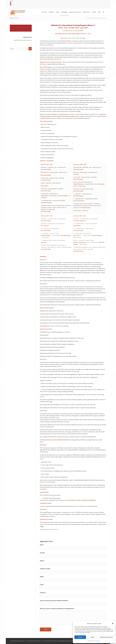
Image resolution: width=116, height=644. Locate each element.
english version (14, 18)
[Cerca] (103, 12)
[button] (113, 623)
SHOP (11, 1)
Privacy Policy (55, 641)
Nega (92, 637)
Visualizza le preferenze (106, 637)
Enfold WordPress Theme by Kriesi (66, 641)
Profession (43, 593)
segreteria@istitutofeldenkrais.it (23, 40)
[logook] (19, 12)
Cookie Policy (90, 641)
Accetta (80, 637)
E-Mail (42, 585)
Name (42, 545)
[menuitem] (44, 12)
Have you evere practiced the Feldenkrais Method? (54, 601)
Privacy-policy (97, 641)
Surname (42, 553)
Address (42, 561)
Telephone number (45, 569)
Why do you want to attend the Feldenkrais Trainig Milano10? (57, 609)
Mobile (42, 577)
